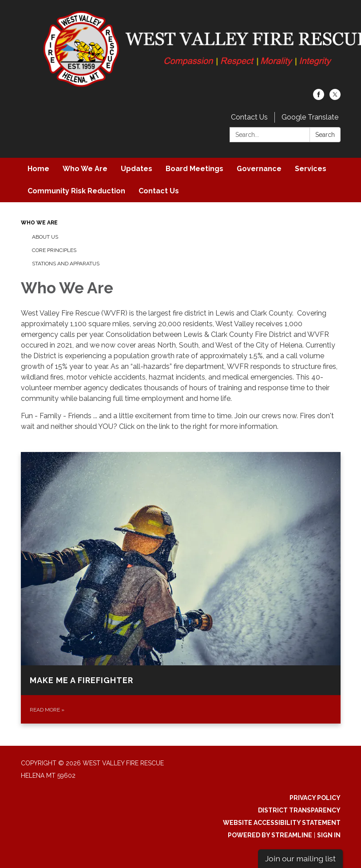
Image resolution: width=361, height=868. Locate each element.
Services (311, 169)
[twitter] (335, 98)
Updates (137, 169)
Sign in (329, 835)
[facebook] (319, 98)
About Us (45, 237)
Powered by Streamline (270, 835)
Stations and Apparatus (66, 264)
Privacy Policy (315, 798)
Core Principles (54, 250)
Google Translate (310, 117)
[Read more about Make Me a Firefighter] (181, 588)
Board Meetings (194, 169)
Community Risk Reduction (76, 191)
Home (38, 169)
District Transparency (299, 810)
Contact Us (249, 117)
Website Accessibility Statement (282, 823)
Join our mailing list (300, 858)
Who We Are (85, 169)
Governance (259, 169)
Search (325, 135)
